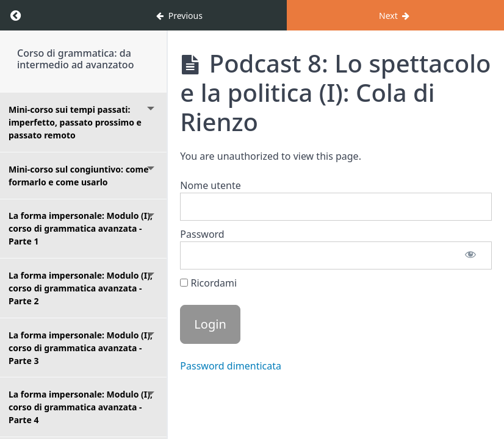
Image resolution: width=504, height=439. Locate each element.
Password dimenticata (231, 366)
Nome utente (210, 185)
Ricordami (208, 283)
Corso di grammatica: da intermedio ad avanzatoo (75, 59)
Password (202, 234)
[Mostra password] (470, 255)
